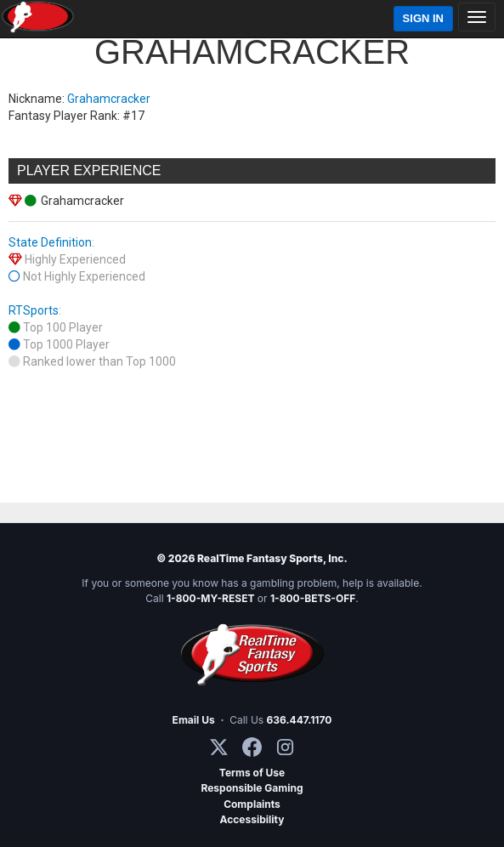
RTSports (34, 310)
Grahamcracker (109, 99)
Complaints (252, 804)
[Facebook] (252, 747)
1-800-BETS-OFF (313, 598)
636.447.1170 (300, 720)
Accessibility (252, 819)
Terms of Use (252, 773)
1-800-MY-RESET (211, 598)
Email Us (194, 720)
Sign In (423, 18)
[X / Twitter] (219, 747)
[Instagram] (285, 747)
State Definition (50, 242)
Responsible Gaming (252, 788)
